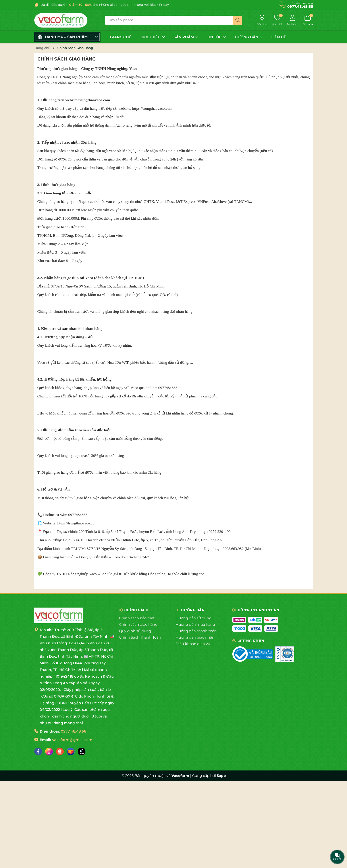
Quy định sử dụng (135, 631)
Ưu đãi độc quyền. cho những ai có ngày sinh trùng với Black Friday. (105, 5)
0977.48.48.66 (73, 731)
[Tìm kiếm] (238, 20)
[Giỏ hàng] (308, 20)
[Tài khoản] (293, 20)
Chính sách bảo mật (137, 618)
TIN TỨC (216, 37)
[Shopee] (60, 752)
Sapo (221, 776)
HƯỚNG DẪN (249, 37)
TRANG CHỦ (120, 37)
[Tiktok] (82, 752)
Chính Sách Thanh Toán (140, 637)
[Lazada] (71, 752)
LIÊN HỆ (281, 37)
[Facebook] (38, 752)
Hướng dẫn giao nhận (195, 637)
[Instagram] (49, 752)
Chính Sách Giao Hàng (67, 59)
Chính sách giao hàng (138, 625)
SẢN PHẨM (186, 37)
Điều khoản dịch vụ (193, 644)
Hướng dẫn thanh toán (196, 631)
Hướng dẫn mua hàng (195, 625)
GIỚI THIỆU (153, 37)
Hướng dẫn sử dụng (194, 618)
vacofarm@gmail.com (72, 740)
